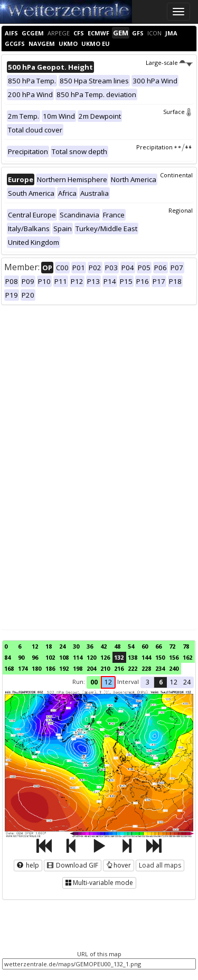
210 (105, 668)
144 (146, 657)
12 (35, 646)
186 (50, 668)
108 (64, 657)
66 (158, 646)
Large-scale (169, 63)
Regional (181, 210)
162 (187, 657)
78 (186, 646)
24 (62, 646)
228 (146, 668)
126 (105, 657)
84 (7, 657)
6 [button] (161, 682)
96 (35, 657)
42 (103, 646)
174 (23, 668)
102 (50, 657)
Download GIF (73, 865)
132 (119, 657)
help (28, 865)
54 (131, 646)
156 (174, 657)
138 (133, 657)
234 (160, 668)
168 (9, 668)
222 (133, 668)
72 (172, 646)
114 (78, 657)
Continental (176, 175)
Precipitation (164, 147)
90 (21, 657)
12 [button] (108, 682)
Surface (178, 112)
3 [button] (148, 682)
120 (91, 657)
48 (117, 646)
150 (160, 657)
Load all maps (160, 865)
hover (119, 865)
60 (145, 646)
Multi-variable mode (99, 883)
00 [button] (94, 682)
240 (174, 668)
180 (36, 668)
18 (49, 646)
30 (76, 646)
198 (78, 668)
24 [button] (187, 682)
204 (91, 668)
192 (64, 668)
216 (119, 668)
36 (90, 646)
